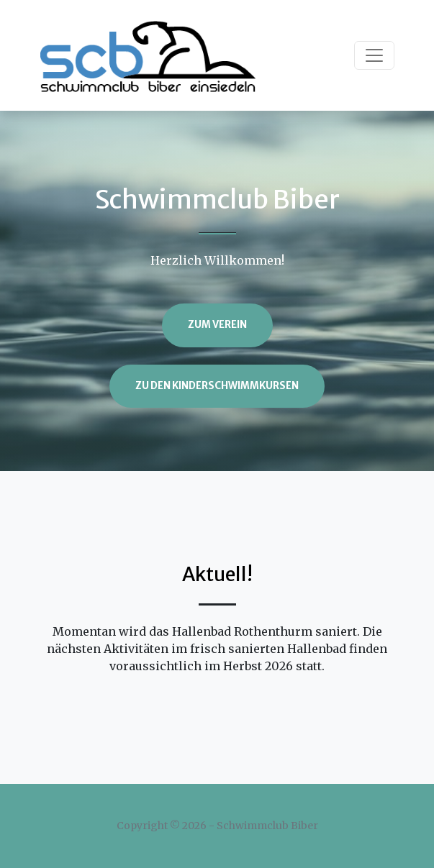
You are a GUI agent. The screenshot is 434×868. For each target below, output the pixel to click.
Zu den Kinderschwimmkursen (217, 386)
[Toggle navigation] (374, 55)
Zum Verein (217, 325)
